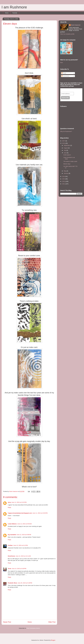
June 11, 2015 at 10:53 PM (40, 513)
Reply (9, 507)
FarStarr (10, 545)
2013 (64, 179)
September (67, 145)
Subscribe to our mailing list (71, 90)
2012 (64, 181)
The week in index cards (70, 161)
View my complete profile (67, 34)
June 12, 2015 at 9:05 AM (24, 524)
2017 (64, 141)
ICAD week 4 (67, 155)
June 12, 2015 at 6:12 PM (21, 545)
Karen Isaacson (76, 25)
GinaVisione (11, 556)
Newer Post (7, 622)
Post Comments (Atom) (33, 628)
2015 (64, 143)
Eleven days (67, 164)
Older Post (52, 622)
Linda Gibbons (12, 524)
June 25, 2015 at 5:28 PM (25, 583)
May (65, 171)
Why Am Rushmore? (66, 131)
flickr (62, 63)
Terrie (10, 569)
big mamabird (12, 535)
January (66, 173)
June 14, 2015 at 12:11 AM (23, 556)
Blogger (53, 640)
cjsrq (9, 502)
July (65, 150)
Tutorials (15, 13)
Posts (64, 73)
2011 (64, 184)
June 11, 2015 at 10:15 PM (19, 502)
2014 (64, 176)
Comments (65, 76)
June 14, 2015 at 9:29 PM (19, 569)
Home (7, 13)
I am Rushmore (14, 7)
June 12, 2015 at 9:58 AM (24, 535)
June (65, 153)
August (66, 148)
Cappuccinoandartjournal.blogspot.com (20, 513)
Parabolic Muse (12, 583)
